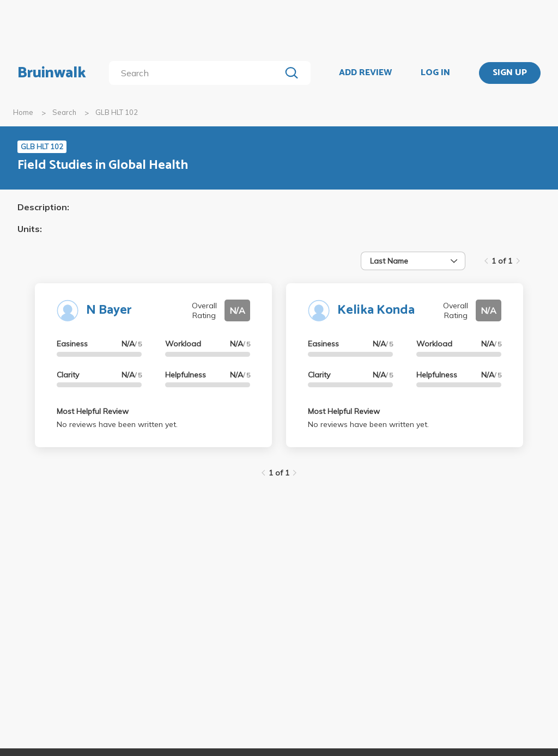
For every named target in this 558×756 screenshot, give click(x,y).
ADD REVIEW (365, 73)
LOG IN (435, 73)
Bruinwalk (52, 73)
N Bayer (109, 310)
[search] (197, 73)
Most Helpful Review (93, 411)
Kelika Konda (376, 310)
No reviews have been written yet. (117, 424)
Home (23, 112)
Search (64, 112)
